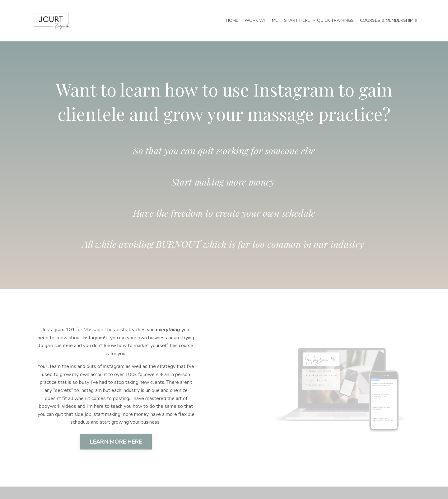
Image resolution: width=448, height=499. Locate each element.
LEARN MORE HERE (116, 442)
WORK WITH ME (261, 20)
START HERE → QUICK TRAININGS (319, 20)
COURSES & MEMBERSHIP (388, 20)
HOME (232, 20)
